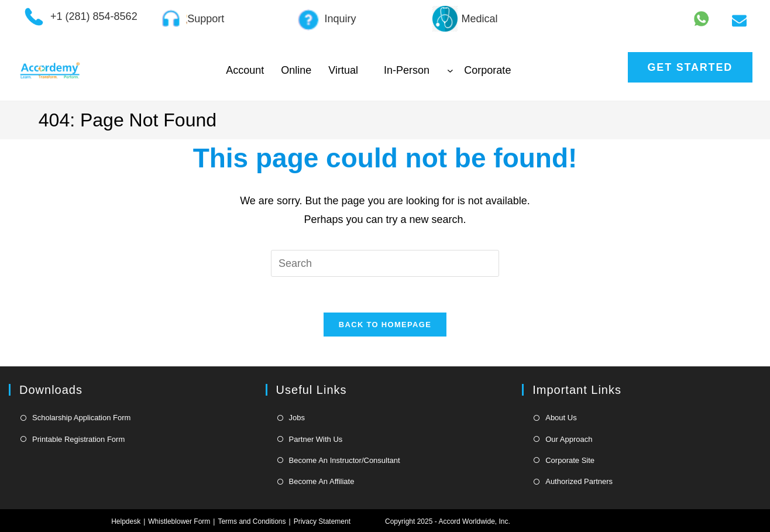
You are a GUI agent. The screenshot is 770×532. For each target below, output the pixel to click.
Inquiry (340, 19)
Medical (480, 19)
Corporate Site (570, 460)
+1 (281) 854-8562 (94, 16)
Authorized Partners (579, 481)
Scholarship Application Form (81, 418)
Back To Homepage (385, 325)
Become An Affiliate (322, 481)
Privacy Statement (322, 521)
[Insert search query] (385, 263)
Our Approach (569, 439)
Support (206, 19)
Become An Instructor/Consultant (345, 460)
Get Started (690, 67)
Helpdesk (126, 521)
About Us (561, 418)
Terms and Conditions (252, 521)
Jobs (297, 418)
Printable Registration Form (78, 439)
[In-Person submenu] (450, 71)
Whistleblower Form (179, 521)
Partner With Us (316, 439)
